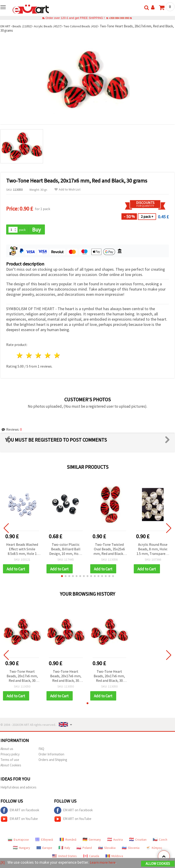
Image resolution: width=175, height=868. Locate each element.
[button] (62, 577)
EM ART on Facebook (20, 811)
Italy (64, 849)
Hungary (22, 849)
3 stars (39, 356)
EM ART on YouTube (19, 820)
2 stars (29, 356)
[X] (3, 862)
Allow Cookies (158, 864)
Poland (84, 849)
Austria (115, 840)
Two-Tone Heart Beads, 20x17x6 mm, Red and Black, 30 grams (22, 677)
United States (64, 857)
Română (68, 840)
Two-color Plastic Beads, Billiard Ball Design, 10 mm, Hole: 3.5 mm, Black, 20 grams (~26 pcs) (66, 550)
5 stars (57, 356)
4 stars (48, 356)
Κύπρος (154, 849)
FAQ (41, 750)
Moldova (114, 857)
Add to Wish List (67, 189)
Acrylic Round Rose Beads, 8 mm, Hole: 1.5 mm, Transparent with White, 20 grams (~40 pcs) (153, 550)
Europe (44, 849)
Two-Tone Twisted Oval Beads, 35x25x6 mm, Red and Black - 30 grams (109, 550)
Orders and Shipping (53, 761)
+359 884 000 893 (119, 18)
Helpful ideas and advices (18, 788)
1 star (20, 356)
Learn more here (104, 862)
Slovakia (107, 849)
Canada (91, 857)
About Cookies (11, 766)
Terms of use (10, 761)
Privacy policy (10, 755)
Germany (92, 840)
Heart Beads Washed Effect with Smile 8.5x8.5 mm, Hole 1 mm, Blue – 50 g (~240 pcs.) (22, 550)
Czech (160, 840)
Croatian (138, 840)
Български (18, 840)
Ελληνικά (44, 840)
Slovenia (131, 849)
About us (7, 750)
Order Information (51, 755)
